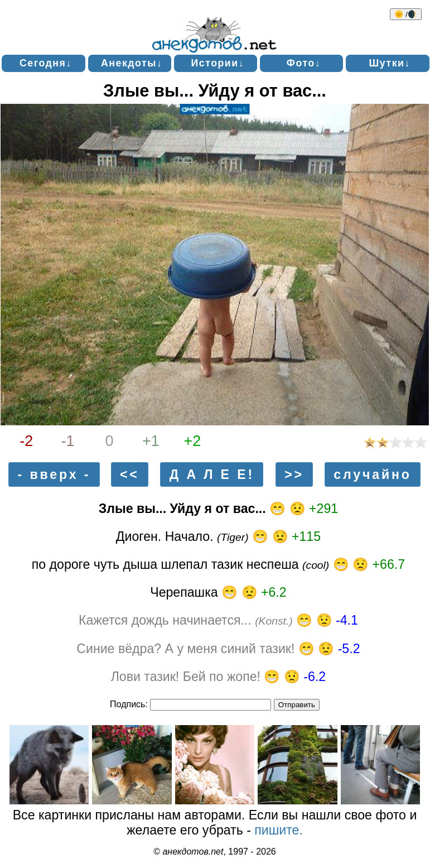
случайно (373, 474)
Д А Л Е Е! (212, 474)
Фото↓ (304, 63)
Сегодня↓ (46, 63)
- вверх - (54, 474)
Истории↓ (218, 63)
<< (130, 474)
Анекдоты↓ (132, 63)
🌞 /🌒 (406, 14)
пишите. (279, 830)
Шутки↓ (389, 63)
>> (294, 474)
